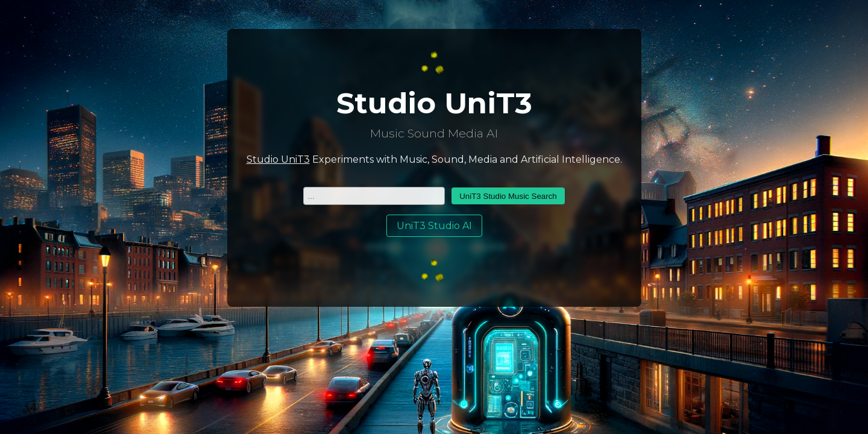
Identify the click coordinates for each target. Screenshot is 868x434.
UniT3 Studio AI (434, 226)
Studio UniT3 (278, 159)
